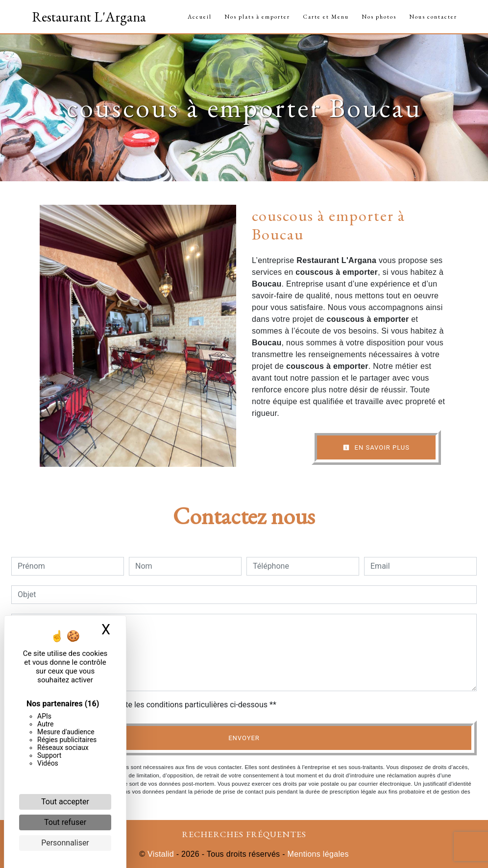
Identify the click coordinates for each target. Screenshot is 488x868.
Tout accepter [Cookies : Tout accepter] (65, 802)
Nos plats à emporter (257, 17)
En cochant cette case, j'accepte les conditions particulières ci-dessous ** (149, 705)
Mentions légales (317, 854)
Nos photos (379, 17)
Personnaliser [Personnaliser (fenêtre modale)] (65, 843)
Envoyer (244, 738)
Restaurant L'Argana (89, 17)
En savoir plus (376, 447)
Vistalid (161, 854)
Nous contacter (433, 17)
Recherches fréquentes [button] (244, 834)
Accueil (200, 17)
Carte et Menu (326, 17)
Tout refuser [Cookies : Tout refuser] (65, 822)
